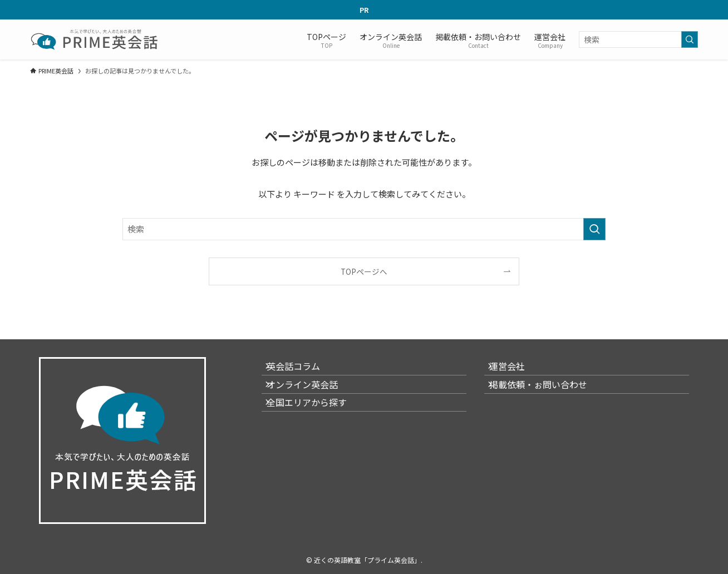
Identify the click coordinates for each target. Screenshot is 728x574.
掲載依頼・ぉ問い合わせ (547, 397)
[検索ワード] (638, 39)
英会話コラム (302, 370)
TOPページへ (364, 271)
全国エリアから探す (315, 423)
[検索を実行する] (690, 39)
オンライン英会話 (311, 397)
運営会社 (515, 370)
